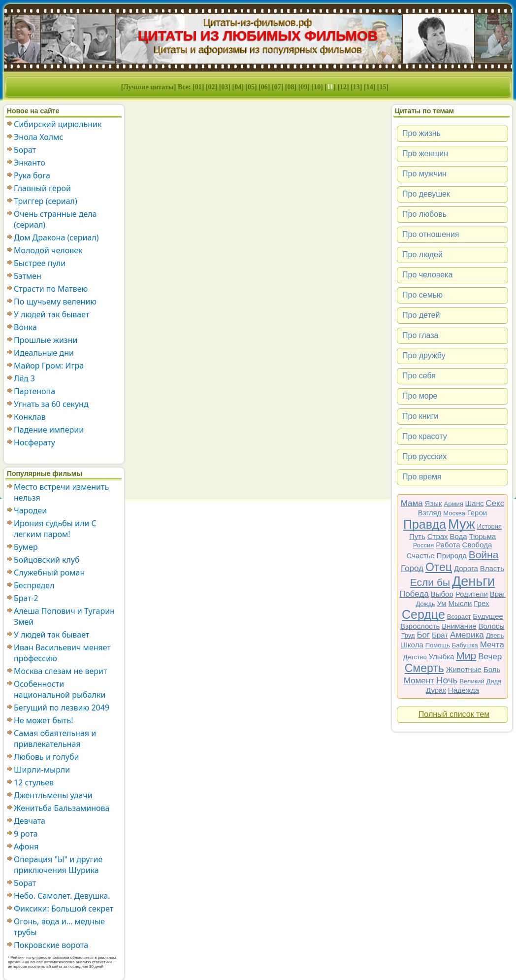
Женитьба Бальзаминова (62, 808)
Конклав (30, 417)
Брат (440, 635)
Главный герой (42, 188)
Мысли (460, 603)
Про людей (422, 254)
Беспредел (34, 585)
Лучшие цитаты (149, 87)
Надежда (464, 690)
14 (370, 87)
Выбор (442, 594)
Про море (420, 396)
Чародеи (30, 510)
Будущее (488, 616)
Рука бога (32, 175)
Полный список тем (454, 714)
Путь (417, 536)
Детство (415, 657)
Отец (439, 567)
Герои (477, 513)
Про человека (427, 275)
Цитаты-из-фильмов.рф (258, 22)
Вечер (490, 657)
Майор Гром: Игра (49, 366)
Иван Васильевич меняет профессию (62, 653)
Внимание (459, 626)
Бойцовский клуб (47, 560)
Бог (423, 635)
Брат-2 (26, 598)
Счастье (421, 556)
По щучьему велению (55, 302)
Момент (419, 681)
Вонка (25, 327)
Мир (466, 656)
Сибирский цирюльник (58, 124)
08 (290, 87)
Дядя (494, 681)
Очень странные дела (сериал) (55, 219)
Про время (422, 477)
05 (251, 87)
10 (317, 87)
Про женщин (425, 153)
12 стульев (34, 782)
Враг (498, 594)
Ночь (447, 680)
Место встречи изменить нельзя (61, 492)
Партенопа (34, 391)
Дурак (436, 690)
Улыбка (442, 657)
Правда (425, 524)
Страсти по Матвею (51, 289)
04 (238, 87)
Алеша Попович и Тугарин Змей (64, 616)
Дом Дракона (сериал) (56, 237)
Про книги (420, 416)
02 (212, 87)
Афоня (26, 846)
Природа (452, 556)
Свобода (477, 545)
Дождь (426, 604)
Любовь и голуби (46, 757)
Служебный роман (49, 573)
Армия (454, 504)
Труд (408, 635)
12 (343, 87)
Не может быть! (44, 720)
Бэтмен (28, 276)
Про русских (424, 456)
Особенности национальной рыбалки (60, 689)
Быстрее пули (40, 263)
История (489, 526)
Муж (462, 524)
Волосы (492, 626)
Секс (495, 503)
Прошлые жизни (46, 340)
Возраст (459, 617)
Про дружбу (424, 355)
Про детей (421, 315)
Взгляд (430, 513)
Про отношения (431, 234)
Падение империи (49, 430)
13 (356, 87)
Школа (412, 645)
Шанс (475, 503)
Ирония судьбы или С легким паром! (55, 529)
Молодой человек (48, 250)
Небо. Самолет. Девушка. (62, 896)
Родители (472, 594)
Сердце (423, 614)
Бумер (26, 547)
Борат (25, 150)
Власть (492, 568)
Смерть (424, 668)
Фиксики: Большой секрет (64, 909)
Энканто (30, 163)
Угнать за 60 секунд (51, 404)
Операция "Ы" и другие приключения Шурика (58, 865)
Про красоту (425, 436)
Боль (492, 669)
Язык (434, 503)
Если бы (430, 582)
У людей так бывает (51, 314)
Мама (412, 503)
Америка (467, 635)
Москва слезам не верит (60, 671)
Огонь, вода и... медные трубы (59, 927)
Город (412, 568)
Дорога (466, 568)
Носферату (34, 442)
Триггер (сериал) (46, 201)
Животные (464, 669)
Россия (424, 545)
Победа (414, 594)
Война (484, 555)
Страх (438, 536)
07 (278, 87)
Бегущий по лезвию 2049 (62, 708)
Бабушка (465, 645)
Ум (441, 603)
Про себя (419, 376)
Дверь (495, 635)
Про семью (422, 295)
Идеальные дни (44, 353)
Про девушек (426, 194)
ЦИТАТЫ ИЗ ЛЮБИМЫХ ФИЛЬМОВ (258, 36)
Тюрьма (483, 536)
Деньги (473, 581)
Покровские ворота (51, 945)
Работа (448, 545)
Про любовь (424, 214)
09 (304, 87)
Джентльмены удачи (53, 795)
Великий (472, 681)
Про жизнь (421, 133)
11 (330, 87)
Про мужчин (424, 174)
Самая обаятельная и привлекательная (55, 739)
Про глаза (420, 335)
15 (383, 87)
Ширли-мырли (42, 770)
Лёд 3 (24, 378)
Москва (454, 513)
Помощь (438, 645)
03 (225, 87)
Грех (481, 603)
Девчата (30, 821)
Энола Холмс (38, 137)
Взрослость (420, 626)
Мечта (492, 645)
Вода (459, 536)
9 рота (26, 834)
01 (198, 87)
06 (264, 87)
